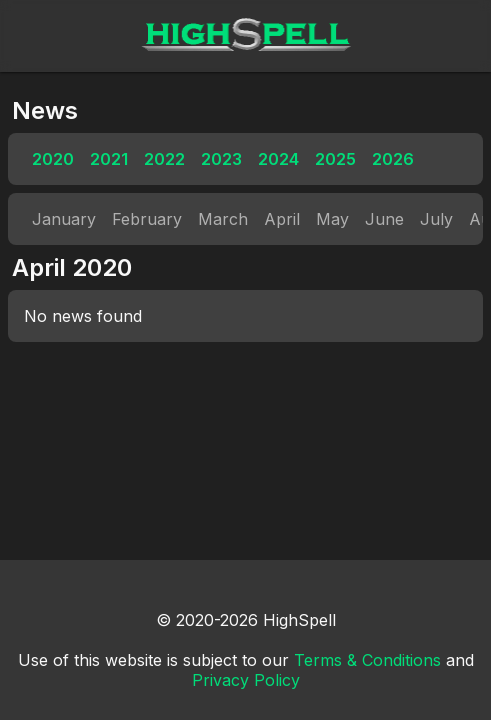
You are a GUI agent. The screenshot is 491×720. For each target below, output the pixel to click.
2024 (278, 159)
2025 (335, 159)
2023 (221, 159)
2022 (164, 159)
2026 (393, 159)
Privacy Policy (246, 680)
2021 (109, 159)
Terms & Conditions (367, 660)
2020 (53, 159)
